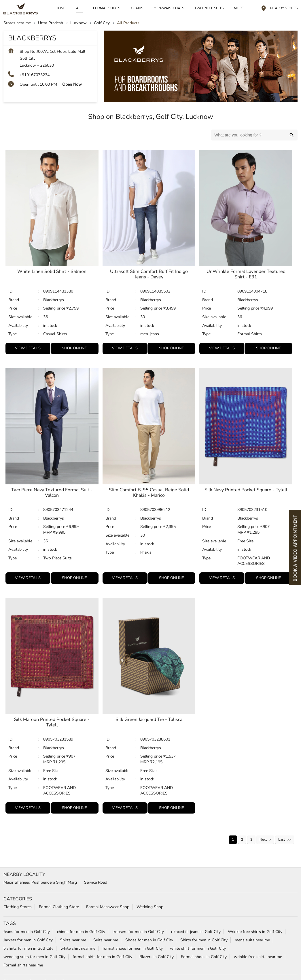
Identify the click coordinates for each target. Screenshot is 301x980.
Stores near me (17, 22)
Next (263, 839)
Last (282, 839)
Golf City (102, 22)
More (239, 8)
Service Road (96, 882)
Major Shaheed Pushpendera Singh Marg (40, 882)
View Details (28, 348)
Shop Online (74, 348)
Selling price (55, 308)
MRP (48, 532)
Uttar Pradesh (51, 22)
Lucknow (78, 22)
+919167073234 (35, 74)
